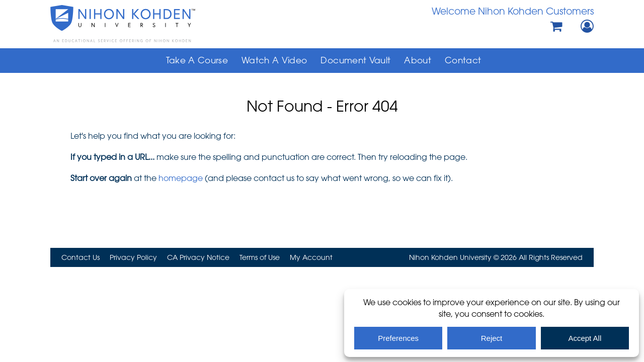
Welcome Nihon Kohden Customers (513, 11)
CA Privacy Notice (198, 257)
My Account (311, 257)
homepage (181, 178)
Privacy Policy (133, 257)
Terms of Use (260, 257)
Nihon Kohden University (151, 24)
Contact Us (80, 257)
